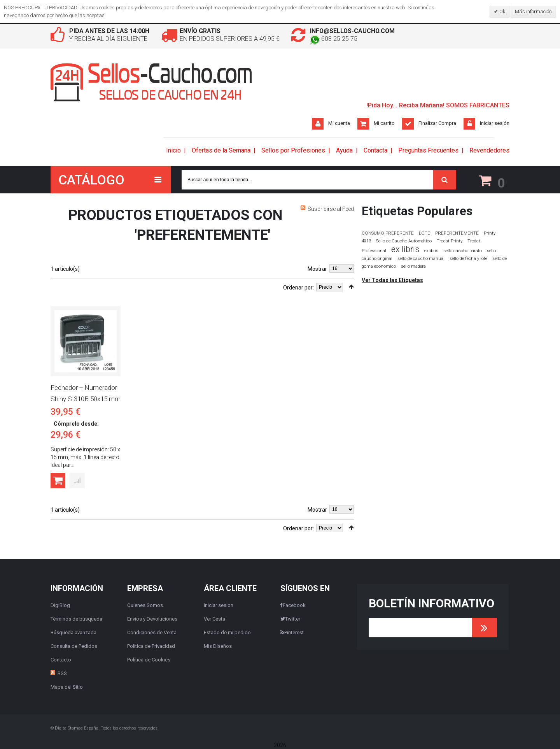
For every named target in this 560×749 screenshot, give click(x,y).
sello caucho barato (463, 251)
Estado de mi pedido (227, 632)
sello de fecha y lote (468, 259)
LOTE (424, 233)
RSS (62, 673)
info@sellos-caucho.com (353, 31)
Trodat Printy (450, 241)
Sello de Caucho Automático (404, 241)
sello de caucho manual (421, 259)
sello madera (413, 266)
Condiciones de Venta (152, 632)
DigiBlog (60, 605)
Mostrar (317, 269)
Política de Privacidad (151, 646)
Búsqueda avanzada (73, 632)
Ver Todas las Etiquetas (392, 280)
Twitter (290, 619)
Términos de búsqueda (76, 619)
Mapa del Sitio (67, 687)
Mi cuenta (339, 123)
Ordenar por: (298, 288)
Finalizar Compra (437, 123)
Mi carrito (384, 123)
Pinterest (292, 632)
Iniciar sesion (219, 605)
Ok (502, 11)
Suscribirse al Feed (331, 209)
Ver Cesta (214, 619)
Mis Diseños (218, 646)
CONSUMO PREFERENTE (388, 233)
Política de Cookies (149, 660)
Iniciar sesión (495, 123)
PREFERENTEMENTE (457, 233)
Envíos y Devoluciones (152, 619)
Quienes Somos (145, 605)
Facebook (293, 605)
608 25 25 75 (334, 39)
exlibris (431, 251)
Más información (533, 11)
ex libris (405, 249)
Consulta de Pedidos (74, 646)
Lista (64, 286)
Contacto (61, 660)
